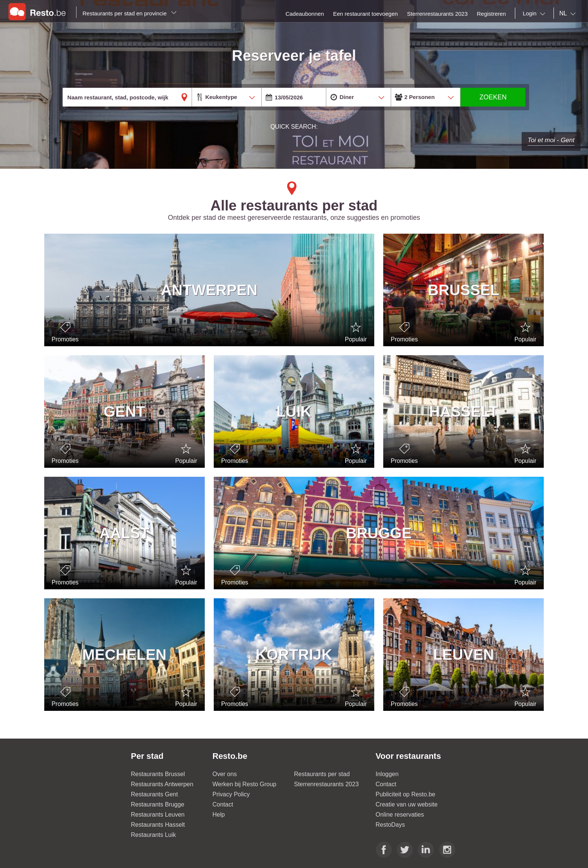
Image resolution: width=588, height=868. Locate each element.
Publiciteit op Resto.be (406, 794)
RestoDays (390, 825)
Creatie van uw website (407, 804)
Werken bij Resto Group (244, 784)
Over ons (225, 774)
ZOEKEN (493, 97)
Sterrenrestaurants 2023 (326, 784)
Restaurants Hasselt (158, 825)
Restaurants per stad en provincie (130, 13)
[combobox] (535, 14)
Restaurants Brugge (157, 804)
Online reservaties (400, 815)
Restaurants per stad (322, 774)
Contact (223, 804)
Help (219, 815)
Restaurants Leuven (158, 815)
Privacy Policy (231, 794)
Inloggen (387, 774)
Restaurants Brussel (158, 774)
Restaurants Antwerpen (162, 784)
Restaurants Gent (154, 794)
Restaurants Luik (153, 835)
